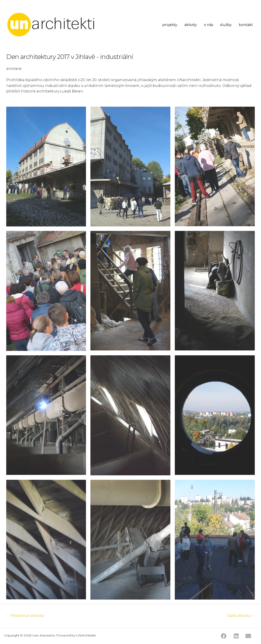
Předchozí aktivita (26, 616)
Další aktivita (241, 616)
